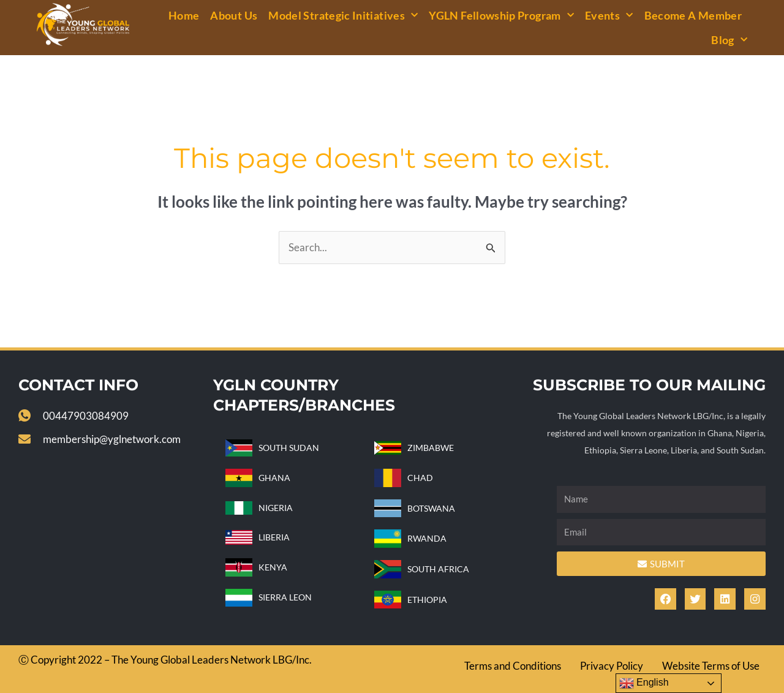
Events (609, 16)
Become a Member (693, 15)
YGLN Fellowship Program (501, 16)
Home (184, 15)
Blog (729, 40)
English (644, 683)
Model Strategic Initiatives (343, 16)
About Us (234, 15)
